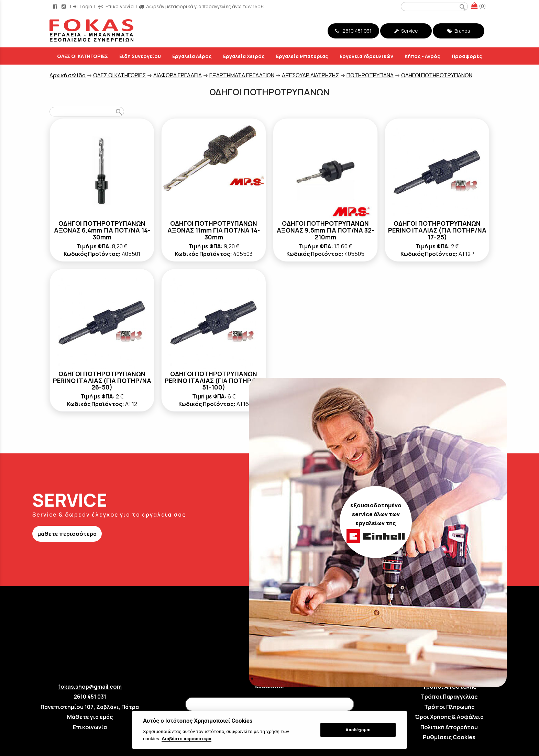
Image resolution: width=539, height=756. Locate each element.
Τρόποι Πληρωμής (449, 707)
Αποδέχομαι (358, 730)
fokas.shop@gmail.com (90, 687)
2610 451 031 (353, 31)
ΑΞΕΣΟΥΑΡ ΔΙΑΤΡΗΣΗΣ (310, 75)
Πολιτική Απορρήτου (449, 727)
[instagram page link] (64, 6)
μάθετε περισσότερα (67, 534)
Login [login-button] (83, 6)
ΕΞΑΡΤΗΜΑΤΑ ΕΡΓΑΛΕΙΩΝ (242, 75)
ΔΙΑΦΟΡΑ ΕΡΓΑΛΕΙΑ (178, 75)
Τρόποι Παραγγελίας (449, 697)
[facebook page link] (56, 6)
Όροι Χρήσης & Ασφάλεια (449, 717)
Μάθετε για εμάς (90, 717)
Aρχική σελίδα (68, 75)
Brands (459, 31)
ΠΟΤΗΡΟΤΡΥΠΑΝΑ (370, 75)
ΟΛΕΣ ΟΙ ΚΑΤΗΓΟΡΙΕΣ (119, 75)
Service (406, 31)
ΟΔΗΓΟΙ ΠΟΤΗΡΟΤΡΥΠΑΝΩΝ (437, 75)
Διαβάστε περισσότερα (186, 738)
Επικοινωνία (90, 727)
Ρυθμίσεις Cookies (449, 737)
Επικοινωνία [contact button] (116, 6)
